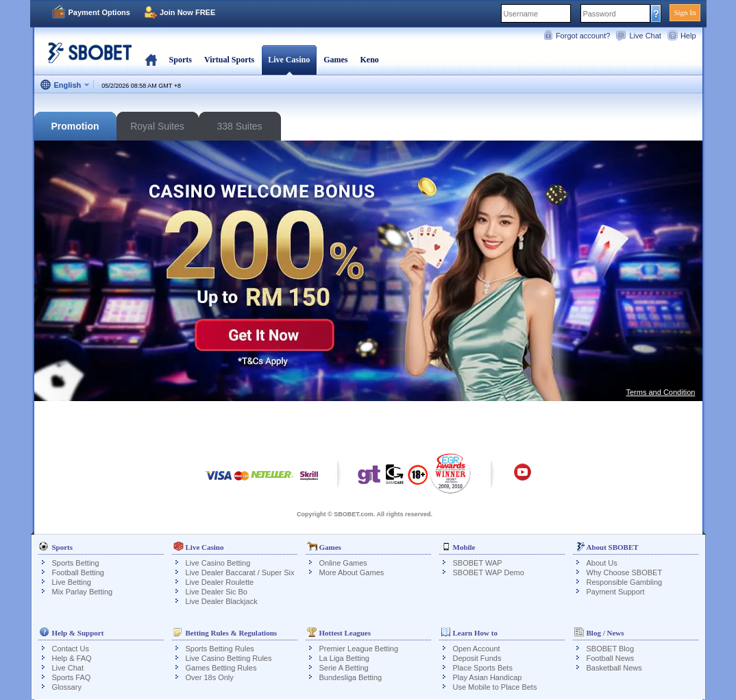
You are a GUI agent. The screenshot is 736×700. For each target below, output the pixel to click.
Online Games (343, 563)
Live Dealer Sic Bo (217, 592)
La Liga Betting (344, 658)
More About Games (352, 572)
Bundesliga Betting (351, 677)
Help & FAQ (72, 658)
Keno (369, 60)
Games (335, 60)
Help (688, 36)
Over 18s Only (210, 677)
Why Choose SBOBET (625, 572)
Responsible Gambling (625, 582)
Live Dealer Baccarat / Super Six (240, 572)
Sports (181, 60)
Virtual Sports (229, 60)
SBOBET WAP (478, 563)
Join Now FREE (187, 12)
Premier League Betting (359, 649)
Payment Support (616, 592)
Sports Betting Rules (220, 649)
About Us (602, 563)
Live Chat (645, 36)
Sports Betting (76, 563)
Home (151, 60)
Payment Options (99, 12)
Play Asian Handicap (488, 677)
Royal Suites (157, 126)
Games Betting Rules (221, 668)
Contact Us (71, 649)
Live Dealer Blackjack (222, 601)
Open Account (477, 649)
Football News (611, 658)
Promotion (75, 126)
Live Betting (72, 582)
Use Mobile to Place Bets (495, 687)
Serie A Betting (344, 668)
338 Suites (239, 126)
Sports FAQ (72, 677)
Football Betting (78, 572)
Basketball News (614, 668)
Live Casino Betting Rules (229, 658)
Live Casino (289, 60)
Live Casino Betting (218, 563)
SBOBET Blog (611, 649)
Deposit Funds (477, 658)
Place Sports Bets (483, 668)
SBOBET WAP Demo (489, 572)
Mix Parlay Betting (83, 592)
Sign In (685, 12)
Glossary (67, 687)
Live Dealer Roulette (220, 582)
